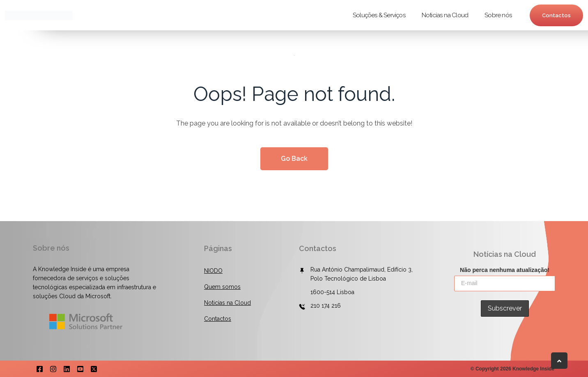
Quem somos (222, 287)
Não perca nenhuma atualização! (505, 269)
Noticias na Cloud (227, 303)
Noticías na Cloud (445, 15)
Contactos (556, 15)
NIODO (213, 271)
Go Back (294, 159)
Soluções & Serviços (379, 15)
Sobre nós (498, 15)
